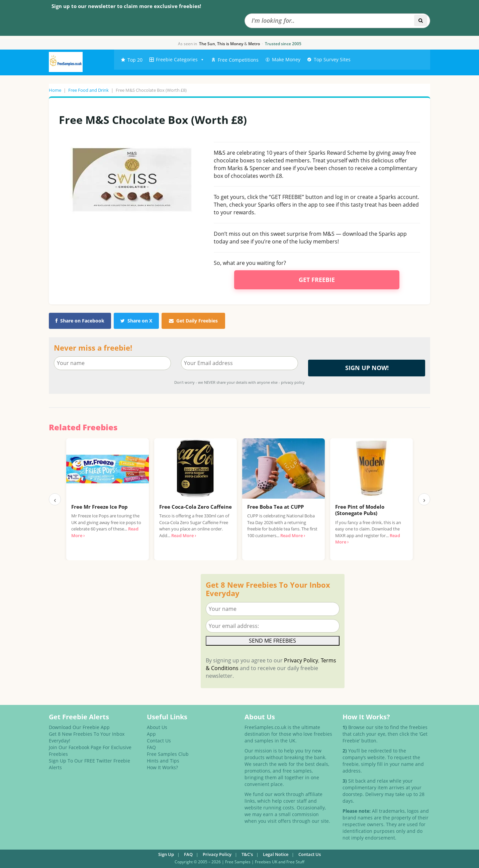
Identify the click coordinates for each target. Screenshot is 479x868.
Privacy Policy (301, 660)
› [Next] (424, 499)
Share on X (136, 321)
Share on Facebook (80, 321)
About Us (157, 727)
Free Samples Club (168, 754)
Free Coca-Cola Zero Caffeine (196, 507)
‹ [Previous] (55, 499)
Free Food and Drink (88, 90)
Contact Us (159, 741)
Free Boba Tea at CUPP (275, 507)
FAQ (151, 747)
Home (55, 90)
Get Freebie (317, 280)
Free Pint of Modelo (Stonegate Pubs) (360, 510)
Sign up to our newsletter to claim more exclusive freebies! (126, 6)
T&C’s (247, 854)
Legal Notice (276, 854)
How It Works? (162, 767)
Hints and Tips (163, 761)
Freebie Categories (180, 60)
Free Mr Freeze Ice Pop (100, 507)
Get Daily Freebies (193, 321)
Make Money (286, 59)
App (151, 734)
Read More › (184, 535)
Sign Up (166, 854)
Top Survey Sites (332, 59)
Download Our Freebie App (79, 727)
